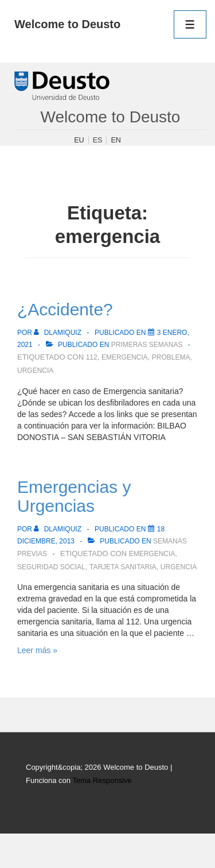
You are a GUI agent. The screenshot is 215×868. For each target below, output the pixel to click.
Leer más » (37, 650)
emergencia (125, 357)
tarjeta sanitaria (123, 567)
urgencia (35, 371)
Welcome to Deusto (67, 24)
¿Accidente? (65, 309)
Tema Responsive (102, 780)
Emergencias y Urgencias (74, 496)
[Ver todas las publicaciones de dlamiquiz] (58, 333)
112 (92, 357)
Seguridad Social (51, 567)
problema (171, 357)
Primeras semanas (147, 345)
